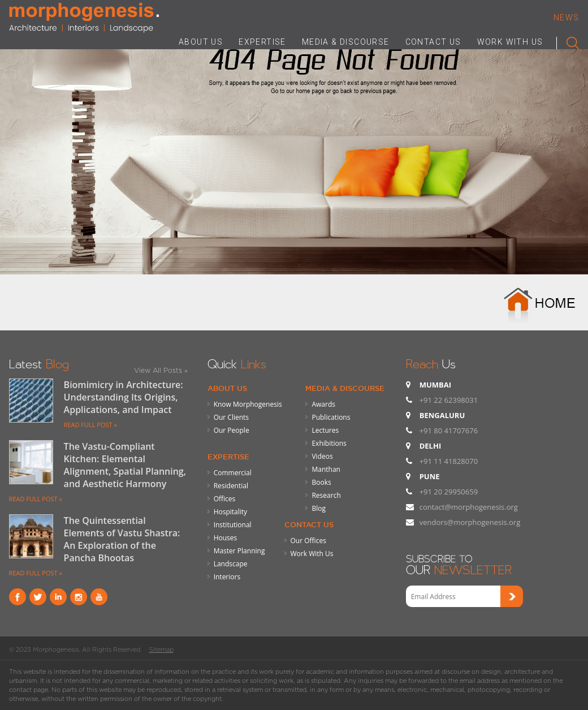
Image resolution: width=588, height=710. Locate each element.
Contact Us (309, 524)
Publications (331, 417)
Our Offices (308, 541)
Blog (319, 508)
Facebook (18, 597)
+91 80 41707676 (449, 431)
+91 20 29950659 (449, 492)
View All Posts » (161, 370)
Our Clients (231, 417)
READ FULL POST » (90, 425)
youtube (99, 597)
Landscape (231, 564)
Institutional (233, 525)
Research (326, 495)
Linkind (58, 597)
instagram (79, 597)
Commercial (233, 473)
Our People (232, 430)
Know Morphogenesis (248, 404)
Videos (322, 456)
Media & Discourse (345, 388)
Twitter (38, 597)
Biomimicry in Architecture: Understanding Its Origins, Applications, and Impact (124, 397)
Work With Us (312, 554)
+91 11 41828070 (449, 461)
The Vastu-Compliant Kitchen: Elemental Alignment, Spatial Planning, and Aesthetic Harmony (125, 465)
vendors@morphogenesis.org (470, 522)
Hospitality (230, 512)
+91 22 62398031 (449, 400)
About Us (227, 388)
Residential (231, 486)
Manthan (326, 469)
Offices (225, 499)
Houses (226, 538)
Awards (323, 404)
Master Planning (239, 551)
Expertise (228, 457)
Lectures (325, 430)
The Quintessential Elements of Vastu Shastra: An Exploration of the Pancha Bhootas (122, 539)
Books (321, 482)
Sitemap (161, 649)
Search (568, 41)
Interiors (227, 577)
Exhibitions (329, 443)
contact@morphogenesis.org (469, 507)
